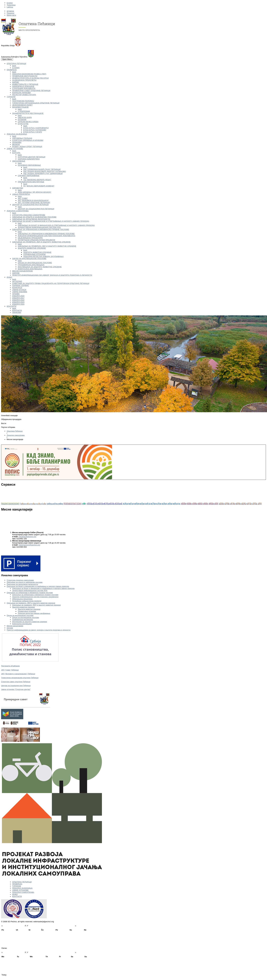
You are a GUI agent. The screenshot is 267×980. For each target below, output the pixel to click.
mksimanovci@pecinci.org (29, 545)
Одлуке (10, 628)
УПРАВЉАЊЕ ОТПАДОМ (34, 254)
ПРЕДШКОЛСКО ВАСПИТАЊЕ (31, 182)
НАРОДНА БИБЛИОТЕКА (29, 159)
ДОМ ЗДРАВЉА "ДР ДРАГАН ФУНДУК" (34, 192)
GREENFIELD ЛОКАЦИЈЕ (23, 86)
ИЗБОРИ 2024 (18, 304)
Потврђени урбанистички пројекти (27, 601)
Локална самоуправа (16, 435)
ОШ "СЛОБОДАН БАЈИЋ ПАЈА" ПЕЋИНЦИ (42, 169)
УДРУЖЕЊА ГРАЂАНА (22, 138)
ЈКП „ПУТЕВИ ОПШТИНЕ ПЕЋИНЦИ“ (34, 203)
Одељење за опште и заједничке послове (25, 582)
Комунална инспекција (22, 624)
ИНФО (9, 277)
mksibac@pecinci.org (27, 537)
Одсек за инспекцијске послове (20, 615)
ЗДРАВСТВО (18, 188)
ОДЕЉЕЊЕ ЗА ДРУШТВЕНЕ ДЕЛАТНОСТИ (31, 219)
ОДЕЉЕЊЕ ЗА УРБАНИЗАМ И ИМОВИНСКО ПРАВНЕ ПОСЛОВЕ (41, 229)
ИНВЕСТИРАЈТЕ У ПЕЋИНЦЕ (25, 84)
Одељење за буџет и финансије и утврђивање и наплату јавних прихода (38, 586)
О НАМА (16, 68)
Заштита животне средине (23, 607)
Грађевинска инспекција (23, 620)
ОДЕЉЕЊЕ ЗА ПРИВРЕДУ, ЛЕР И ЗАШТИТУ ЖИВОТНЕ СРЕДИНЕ (41, 242)
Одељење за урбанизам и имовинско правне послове (30, 593)
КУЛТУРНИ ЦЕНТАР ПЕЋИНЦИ (32, 157)
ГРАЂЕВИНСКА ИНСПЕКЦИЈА (31, 265)
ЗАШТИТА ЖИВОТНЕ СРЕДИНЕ (32, 248)
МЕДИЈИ (16, 144)
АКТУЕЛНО (17, 281)
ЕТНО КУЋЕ (23, 124)
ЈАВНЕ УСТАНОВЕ (15, 149)
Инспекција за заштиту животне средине (30, 622)
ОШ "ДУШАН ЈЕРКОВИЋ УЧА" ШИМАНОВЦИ (43, 173)
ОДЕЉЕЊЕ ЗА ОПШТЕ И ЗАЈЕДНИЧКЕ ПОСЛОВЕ (34, 217)
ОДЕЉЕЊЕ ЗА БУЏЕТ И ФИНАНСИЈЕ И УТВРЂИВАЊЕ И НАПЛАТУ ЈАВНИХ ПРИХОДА (51, 221)
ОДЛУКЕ (16, 273)
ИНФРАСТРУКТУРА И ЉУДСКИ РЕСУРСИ (30, 78)
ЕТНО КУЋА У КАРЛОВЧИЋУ (36, 128)
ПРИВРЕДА (12, 70)
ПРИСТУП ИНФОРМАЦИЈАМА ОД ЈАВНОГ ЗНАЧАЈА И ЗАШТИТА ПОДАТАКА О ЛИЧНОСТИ (52, 275)
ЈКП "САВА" (23, 198)
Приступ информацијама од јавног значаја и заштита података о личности (38, 630)
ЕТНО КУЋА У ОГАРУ (33, 132)
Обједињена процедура (22, 599)
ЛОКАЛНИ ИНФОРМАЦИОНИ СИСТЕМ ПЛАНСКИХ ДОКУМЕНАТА (46, 236)
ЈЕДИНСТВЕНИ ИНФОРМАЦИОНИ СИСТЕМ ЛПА (39, 227)
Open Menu (7, 59)
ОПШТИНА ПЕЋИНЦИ (16, 64)
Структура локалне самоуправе (20, 580)
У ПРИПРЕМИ (24, 111)
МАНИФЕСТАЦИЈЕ (20, 107)
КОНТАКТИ (11, 306)
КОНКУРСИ (17, 288)
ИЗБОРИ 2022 (18, 300)
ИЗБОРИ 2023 (18, 302)
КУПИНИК (22, 120)
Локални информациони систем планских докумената (35, 597)
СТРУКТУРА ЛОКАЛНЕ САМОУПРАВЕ (29, 215)
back (14, 66)
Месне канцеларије (15, 626)
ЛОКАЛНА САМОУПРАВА (18, 211)
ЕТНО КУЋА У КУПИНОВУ (35, 130)
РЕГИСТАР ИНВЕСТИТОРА (24, 95)
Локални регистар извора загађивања (34, 613)
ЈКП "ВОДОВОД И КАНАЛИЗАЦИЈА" (33, 200)
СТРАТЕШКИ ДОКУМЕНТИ (24, 88)
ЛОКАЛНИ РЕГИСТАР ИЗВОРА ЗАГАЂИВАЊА (43, 256)
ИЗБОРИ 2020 (18, 296)
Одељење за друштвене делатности (22, 584)
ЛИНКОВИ (17, 312)
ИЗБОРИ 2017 (18, 298)
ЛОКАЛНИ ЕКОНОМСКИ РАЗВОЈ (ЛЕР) (29, 74)
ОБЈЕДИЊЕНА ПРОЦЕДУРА (30, 238)
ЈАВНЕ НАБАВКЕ (20, 292)
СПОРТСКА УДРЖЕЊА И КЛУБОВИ (28, 140)
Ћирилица (11, 5)
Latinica (10, 7)
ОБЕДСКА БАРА (25, 117)
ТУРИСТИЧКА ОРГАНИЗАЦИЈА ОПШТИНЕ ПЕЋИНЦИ (36, 103)
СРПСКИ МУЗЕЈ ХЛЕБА (28, 122)
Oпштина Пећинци (15, 431)
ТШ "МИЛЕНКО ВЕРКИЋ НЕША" (37, 180)
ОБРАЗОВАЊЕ (19, 161)
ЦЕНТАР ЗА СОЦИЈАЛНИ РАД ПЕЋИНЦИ (30, 205)
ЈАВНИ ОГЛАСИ (19, 290)
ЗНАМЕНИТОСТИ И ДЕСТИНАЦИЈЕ (28, 113)
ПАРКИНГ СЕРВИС (21, 285)
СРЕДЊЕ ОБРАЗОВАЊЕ (29, 176)
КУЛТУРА (16, 153)
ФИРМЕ (16, 82)
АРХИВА (16, 294)
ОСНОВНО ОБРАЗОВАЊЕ (29, 165)
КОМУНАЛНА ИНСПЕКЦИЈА (30, 269)
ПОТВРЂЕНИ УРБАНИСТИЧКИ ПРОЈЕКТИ (36, 240)
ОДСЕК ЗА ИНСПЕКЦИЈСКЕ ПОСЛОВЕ (29, 259)
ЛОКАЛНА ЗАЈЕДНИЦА (17, 134)
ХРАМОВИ (17, 142)
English (10, 3)
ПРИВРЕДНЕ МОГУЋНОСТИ (25, 76)
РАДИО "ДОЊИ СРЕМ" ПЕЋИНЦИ (27, 147)
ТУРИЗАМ (11, 97)
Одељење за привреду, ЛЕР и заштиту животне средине (31, 603)
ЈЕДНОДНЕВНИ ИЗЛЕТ (22, 105)
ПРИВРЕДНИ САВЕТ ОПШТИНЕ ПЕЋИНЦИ (31, 91)
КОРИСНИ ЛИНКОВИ (21, 93)
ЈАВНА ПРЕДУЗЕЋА (21, 194)
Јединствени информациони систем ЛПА (30, 591)
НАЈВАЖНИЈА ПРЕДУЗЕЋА (24, 80)
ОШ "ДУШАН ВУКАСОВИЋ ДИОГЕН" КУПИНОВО (45, 171)
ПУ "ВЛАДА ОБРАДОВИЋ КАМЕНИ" (39, 186)
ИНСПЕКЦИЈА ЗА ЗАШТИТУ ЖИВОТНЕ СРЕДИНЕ (40, 267)
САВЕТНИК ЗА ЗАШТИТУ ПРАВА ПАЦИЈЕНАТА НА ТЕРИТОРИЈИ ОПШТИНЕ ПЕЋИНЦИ (51, 283)
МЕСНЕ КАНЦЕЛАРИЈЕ (23, 271)
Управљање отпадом (27, 611)
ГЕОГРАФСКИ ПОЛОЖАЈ (23, 101)
